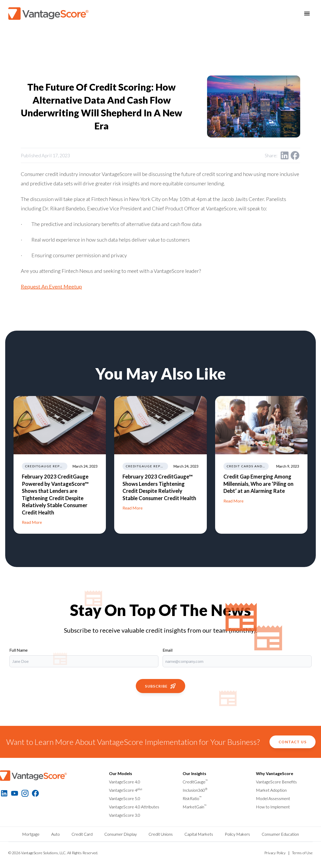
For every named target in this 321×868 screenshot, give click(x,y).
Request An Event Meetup (51, 286)
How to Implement (273, 807)
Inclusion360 (195, 790)
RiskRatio (192, 798)
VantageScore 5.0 (125, 798)
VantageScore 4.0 (125, 782)
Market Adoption (271, 790)
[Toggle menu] (307, 14)
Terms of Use (302, 853)
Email (168, 650)
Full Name (18, 650)
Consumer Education (280, 834)
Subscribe (160, 686)
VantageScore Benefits (276, 782)
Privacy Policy (275, 853)
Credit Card (82, 834)
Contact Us (293, 742)
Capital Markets (199, 834)
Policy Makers (237, 834)
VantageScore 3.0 (125, 815)
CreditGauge (195, 782)
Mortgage (31, 834)
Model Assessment (273, 798)
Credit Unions (161, 834)
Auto (56, 834)
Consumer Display (121, 834)
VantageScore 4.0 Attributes (134, 807)
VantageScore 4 (126, 790)
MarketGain (195, 807)
